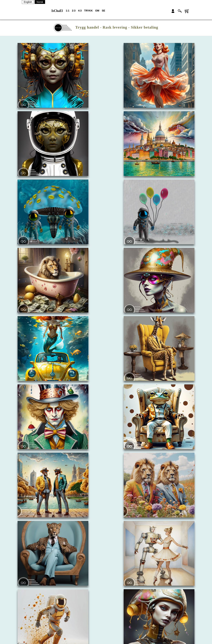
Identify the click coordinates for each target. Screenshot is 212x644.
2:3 (74, 11)
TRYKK (89, 11)
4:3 (80, 11)
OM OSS (116, 611)
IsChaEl (57, 11)
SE (103, 11)
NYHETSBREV (119, 623)
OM (97, 11)
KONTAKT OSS (119, 617)
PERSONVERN (119, 636)
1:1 (68, 11)
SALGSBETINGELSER (124, 630)
